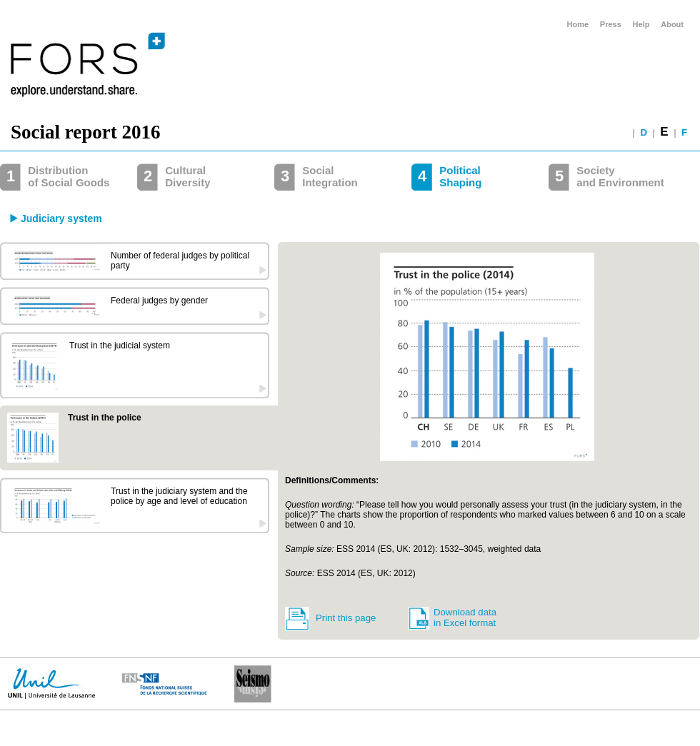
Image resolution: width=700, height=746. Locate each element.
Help (641, 24)
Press (611, 24)
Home (578, 24)
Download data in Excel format (465, 618)
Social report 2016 (85, 132)
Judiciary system (61, 218)
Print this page (346, 618)
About (672, 24)
